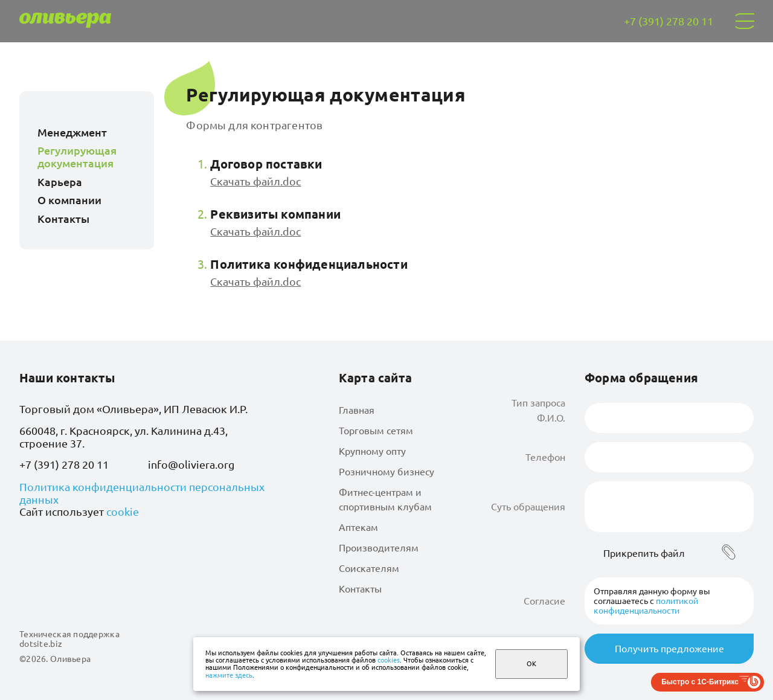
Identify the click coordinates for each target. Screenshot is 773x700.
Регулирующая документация (77, 157)
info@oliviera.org (191, 464)
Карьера (60, 182)
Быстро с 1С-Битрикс (700, 682)
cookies (389, 660)
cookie (123, 512)
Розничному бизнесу (386, 472)
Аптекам (358, 527)
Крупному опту (372, 451)
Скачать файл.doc (255, 181)
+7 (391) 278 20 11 (64, 464)
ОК (531, 664)
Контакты (63, 219)
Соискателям (369, 568)
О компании (69, 200)
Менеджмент (72, 132)
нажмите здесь (229, 675)
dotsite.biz (41, 644)
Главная (357, 410)
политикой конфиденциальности (646, 606)
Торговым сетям (376, 431)
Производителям (379, 548)
